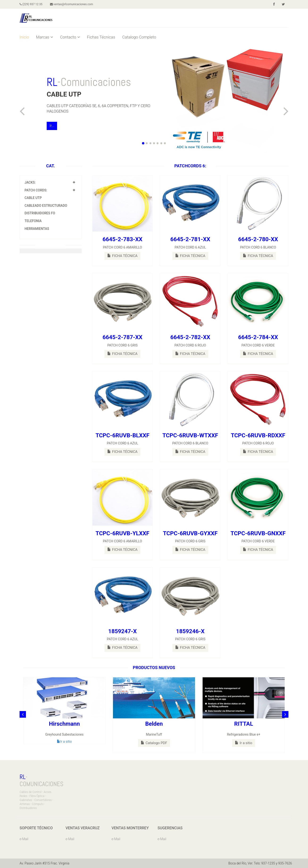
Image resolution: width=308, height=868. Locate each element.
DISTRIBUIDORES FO (40, 213)
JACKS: (30, 182)
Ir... (52, 126)
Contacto (70, 37)
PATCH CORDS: (36, 190)
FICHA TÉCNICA (122, 256)
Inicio (24, 37)
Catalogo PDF (154, 743)
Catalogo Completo (139, 37)
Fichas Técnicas (101, 37)
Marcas (45, 37)
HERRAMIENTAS (37, 229)
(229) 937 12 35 (31, 4)
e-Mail (24, 839)
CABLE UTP (33, 198)
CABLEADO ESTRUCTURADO (46, 206)
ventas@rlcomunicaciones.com (72, 4)
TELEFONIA (33, 221)
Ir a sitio (64, 742)
